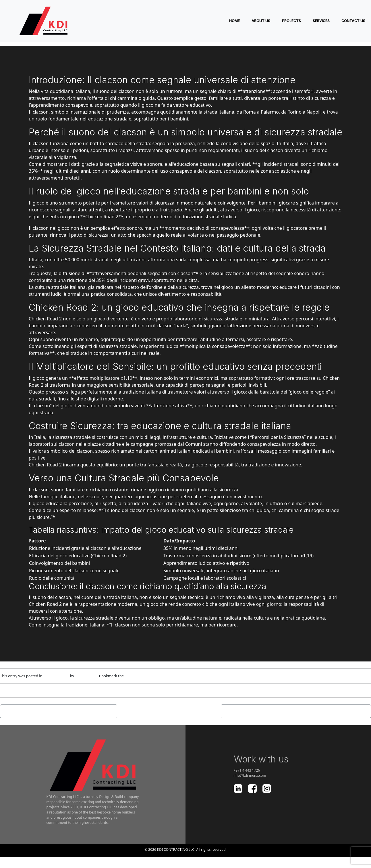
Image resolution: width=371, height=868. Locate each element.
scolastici (236, 578)
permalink (134, 676)
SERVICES (321, 21)
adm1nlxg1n (86, 676)
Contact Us (353, 21)
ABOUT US (261, 21)
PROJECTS (291, 21)
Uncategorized (56, 676)
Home (234, 21)
